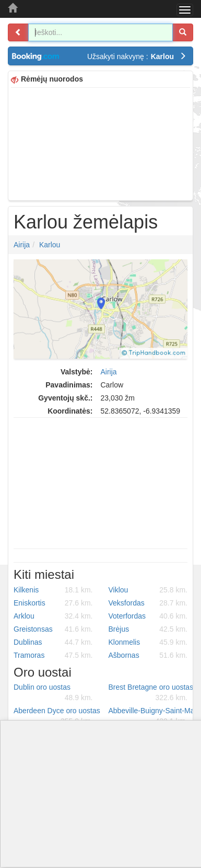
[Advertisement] (100, 143)
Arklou (53, 616)
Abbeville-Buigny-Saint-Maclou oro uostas (152, 716)
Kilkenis (53, 590)
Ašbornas (148, 655)
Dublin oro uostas (53, 693)
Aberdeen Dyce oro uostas (57, 716)
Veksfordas (148, 603)
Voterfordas (148, 616)
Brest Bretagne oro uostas (151, 693)
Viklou (148, 590)
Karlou (50, 245)
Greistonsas (53, 629)
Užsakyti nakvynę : (137, 56)
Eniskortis (53, 603)
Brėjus (148, 629)
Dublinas (53, 642)
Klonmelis (148, 642)
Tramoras (53, 655)
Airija (22, 245)
